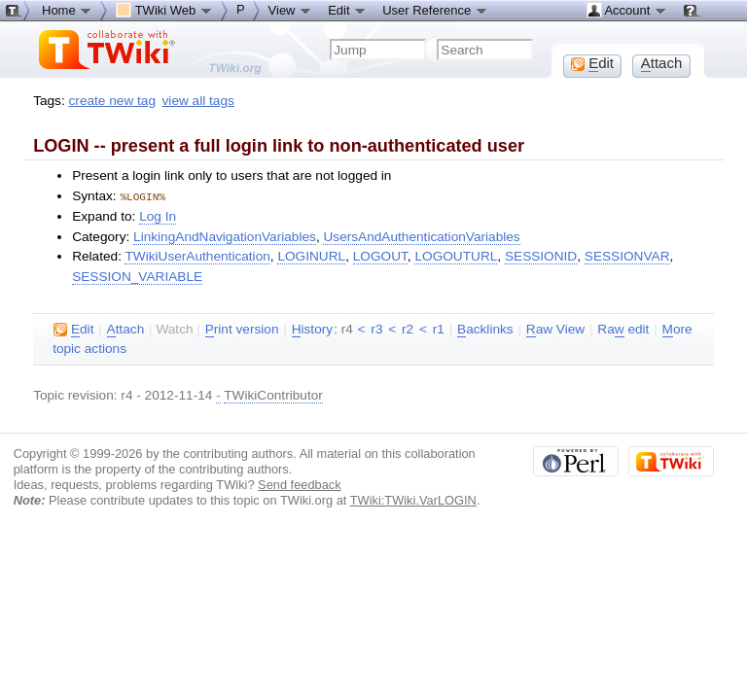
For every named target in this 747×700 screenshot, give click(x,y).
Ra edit (623, 329)
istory (312, 329)
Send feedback (300, 484)
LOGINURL (311, 255)
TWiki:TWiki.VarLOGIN (413, 499)
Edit (347, 10)
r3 (376, 328)
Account (627, 10)
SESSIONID (541, 255)
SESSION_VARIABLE (137, 276)
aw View (555, 329)
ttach (126, 329)
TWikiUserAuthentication (197, 255)
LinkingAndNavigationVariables (225, 236)
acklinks (485, 329)
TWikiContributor (273, 394)
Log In (158, 215)
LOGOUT (380, 255)
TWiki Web (164, 10)
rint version (242, 329)
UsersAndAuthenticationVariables (421, 236)
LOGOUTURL (456, 255)
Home (67, 10)
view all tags (198, 101)
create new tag (112, 101)
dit (73, 329)
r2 (408, 328)
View (291, 10)
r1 (439, 328)
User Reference (435, 10)
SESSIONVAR (627, 255)
